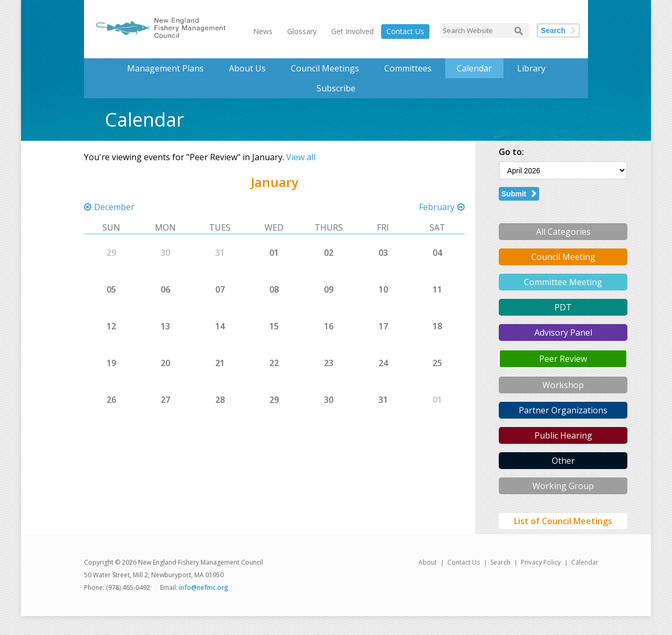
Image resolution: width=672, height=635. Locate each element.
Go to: (511, 152)
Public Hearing (563, 435)
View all (301, 157)
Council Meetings (325, 68)
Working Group (563, 486)
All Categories (563, 232)
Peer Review (563, 359)
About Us (247, 68)
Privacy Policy (541, 562)
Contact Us (405, 31)
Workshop (563, 385)
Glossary (302, 31)
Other (563, 461)
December (114, 207)
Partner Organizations (563, 410)
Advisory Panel (563, 332)
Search (553, 30)
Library (531, 68)
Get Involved (353, 31)
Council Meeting (563, 257)
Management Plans (165, 68)
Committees (408, 68)
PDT (563, 307)
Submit (514, 194)
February (437, 207)
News (263, 31)
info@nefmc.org (204, 587)
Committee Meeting (563, 282)
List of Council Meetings (563, 521)
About (428, 562)
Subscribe (336, 88)
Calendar (474, 68)
